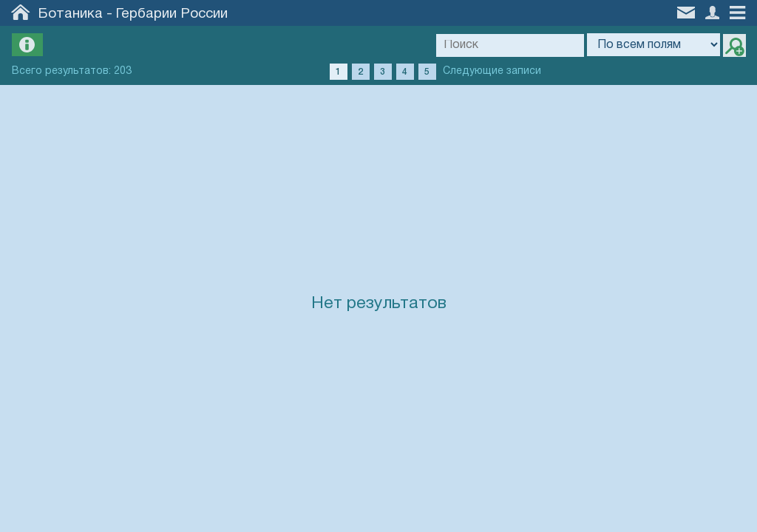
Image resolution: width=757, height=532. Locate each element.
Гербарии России (172, 14)
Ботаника (71, 14)
